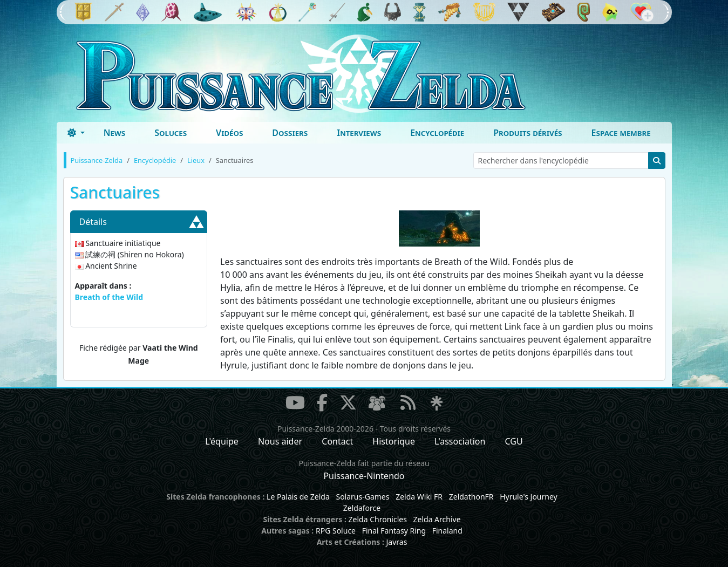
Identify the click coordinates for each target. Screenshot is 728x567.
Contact (337, 441)
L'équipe (222, 441)
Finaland (447, 531)
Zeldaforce (362, 508)
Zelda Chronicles (378, 519)
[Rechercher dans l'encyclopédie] (561, 160)
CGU (514, 441)
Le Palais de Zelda (298, 497)
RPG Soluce (336, 531)
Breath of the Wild (109, 297)
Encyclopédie (437, 133)
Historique (394, 441)
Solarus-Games (362, 497)
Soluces (171, 133)
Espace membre (621, 133)
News (115, 133)
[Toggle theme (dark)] (76, 133)
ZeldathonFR (471, 497)
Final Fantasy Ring (394, 531)
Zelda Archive (437, 519)
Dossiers (290, 133)
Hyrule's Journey (529, 497)
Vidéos (229, 133)
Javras (396, 542)
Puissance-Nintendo (364, 476)
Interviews (359, 133)
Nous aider (280, 441)
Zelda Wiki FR (419, 497)
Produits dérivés (528, 133)
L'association (460, 441)
